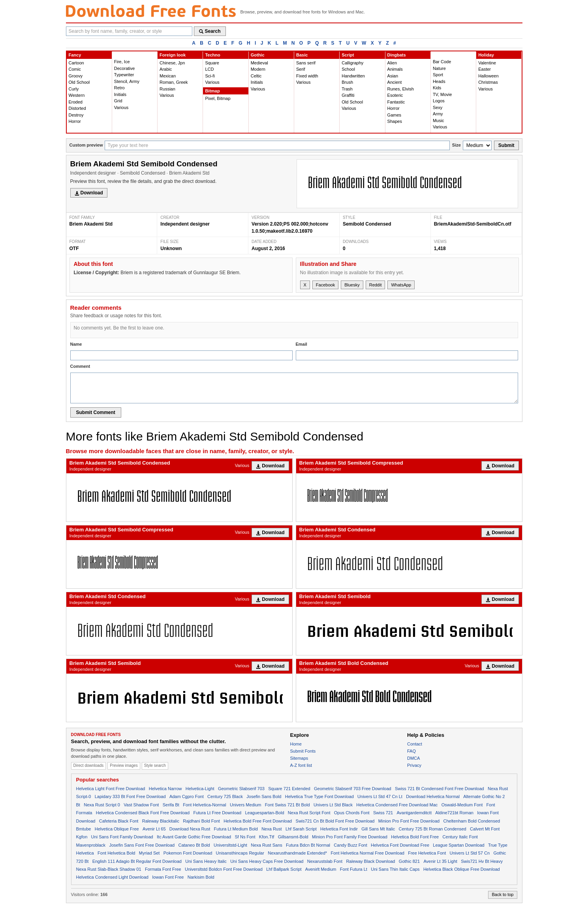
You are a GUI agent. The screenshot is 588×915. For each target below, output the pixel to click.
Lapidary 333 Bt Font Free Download (130, 796)
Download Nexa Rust (190, 829)
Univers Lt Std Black (333, 805)
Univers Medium (245, 805)
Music (439, 120)
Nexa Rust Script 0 (102, 805)
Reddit (376, 285)
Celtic (256, 76)
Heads (439, 81)
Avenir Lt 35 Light (440, 861)
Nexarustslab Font (325, 861)
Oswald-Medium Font (462, 805)
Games (394, 115)
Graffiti (348, 95)
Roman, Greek (174, 82)
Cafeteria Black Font (119, 821)
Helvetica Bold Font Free (415, 837)
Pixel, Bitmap (218, 98)
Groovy (76, 76)
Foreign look (173, 55)
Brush (347, 82)
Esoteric (395, 95)
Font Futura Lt (354, 869)
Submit (506, 145)
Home (296, 744)
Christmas (488, 82)
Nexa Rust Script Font (309, 813)
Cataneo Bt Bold (194, 845)
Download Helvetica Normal (433, 796)
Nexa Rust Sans (266, 845)
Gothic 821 (409, 861)
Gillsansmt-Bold (293, 837)
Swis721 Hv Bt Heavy (482, 861)
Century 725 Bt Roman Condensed (433, 829)
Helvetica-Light (200, 789)
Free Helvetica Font (427, 853)
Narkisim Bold (201, 877)
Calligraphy (352, 63)
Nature (439, 68)
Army (438, 114)
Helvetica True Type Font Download (319, 796)
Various (121, 107)
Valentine (487, 63)
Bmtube (84, 829)
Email (302, 344)
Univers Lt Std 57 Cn (470, 853)
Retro (119, 88)
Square (212, 63)
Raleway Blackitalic (161, 821)
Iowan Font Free (168, 877)
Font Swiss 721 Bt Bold (287, 805)
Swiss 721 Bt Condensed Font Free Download (440, 789)
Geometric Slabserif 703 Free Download (353, 789)
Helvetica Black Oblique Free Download (462, 869)
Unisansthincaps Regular (240, 853)
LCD (209, 69)
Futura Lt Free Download (217, 813)
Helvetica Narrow (165, 789)
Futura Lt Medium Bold (236, 829)
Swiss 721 (383, 813)
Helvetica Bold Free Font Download (258, 821)
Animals (395, 69)
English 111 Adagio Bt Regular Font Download (137, 861)
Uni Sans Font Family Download (122, 837)
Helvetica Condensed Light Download (112, 877)
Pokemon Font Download (188, 853)
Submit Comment (96, 412)
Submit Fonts (303, 751)
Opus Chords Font (352, 813)
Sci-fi (210, 76)
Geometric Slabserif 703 (241, 789)
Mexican (168, 76)
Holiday (486, 55)
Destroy (76, 115)
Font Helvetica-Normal (204, 805)
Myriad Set (149, 853)
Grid (118, 101)
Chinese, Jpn (172, 63)
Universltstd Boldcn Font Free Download (224, 869)
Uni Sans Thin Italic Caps (395, 869)
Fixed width (307, 76)
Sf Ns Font (245, 837)
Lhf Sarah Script (301, 829)
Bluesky (352, 285)
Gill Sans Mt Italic (378, 829)
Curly (74, 89)
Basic (302, 55)
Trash (347, 89)
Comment (80, 366)
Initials (120, 94)
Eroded (76, 102)
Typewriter (124, 75)
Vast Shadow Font (141, 805)
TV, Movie (442, 94)
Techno (212, 55)
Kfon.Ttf (267, 837)
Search (210, 31)
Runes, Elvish (401, 89)
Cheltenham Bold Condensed (472, 821)
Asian (393, 76)
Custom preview (86, 145)
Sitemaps (299, 758)
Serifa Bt (171, 805)
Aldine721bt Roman (454, 813)
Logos (439, 101)
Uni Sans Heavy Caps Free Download (267, 861)
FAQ (411, 751)
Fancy (75, 55)
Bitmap (212, 91)
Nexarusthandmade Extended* (297, 853)
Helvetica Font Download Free (400, 845)
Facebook (325, 285)
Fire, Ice (122, 62)
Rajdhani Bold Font (201, 821)
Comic (75, 69)
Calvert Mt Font (485, 829)
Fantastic (396, 102)
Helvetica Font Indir (339, 829)
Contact (415, 744)
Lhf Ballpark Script (284, 869)
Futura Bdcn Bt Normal (308, 845)
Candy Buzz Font (350, 845)
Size (456, 145)
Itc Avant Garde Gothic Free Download (194, 837)
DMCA (413, 758)
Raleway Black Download (370, 861)
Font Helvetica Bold (116, 853)
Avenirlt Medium (321, 869)
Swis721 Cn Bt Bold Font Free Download (335, 821)
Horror (75, 121)
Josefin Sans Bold (264, 796)
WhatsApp (401, 285)
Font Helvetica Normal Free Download (367, 853)
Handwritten (353, 76)
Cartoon (76, 63)
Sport (438, 75)
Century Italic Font (460, 837)
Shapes (395, 121)
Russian (167, 89)
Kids (437, 88)
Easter (485, 69)
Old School (79, 82)
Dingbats (397, 55)
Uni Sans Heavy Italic (206, 861)
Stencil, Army (127, 81)
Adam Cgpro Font (187, 796)
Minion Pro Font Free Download (409, 821)
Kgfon (82, 837)
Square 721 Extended (289, 789)
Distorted (77, 108)
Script (348, 55)
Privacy (414, 765)
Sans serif (306, 63)
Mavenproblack (91, 845)
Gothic (258, 55)
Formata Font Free (163, 869)
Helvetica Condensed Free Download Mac (397, 805)
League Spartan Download (458, 845)
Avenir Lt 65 (154, 829)
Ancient (395, 82)
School (348, 69)
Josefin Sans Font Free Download (142, 845)
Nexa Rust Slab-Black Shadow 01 (109, 869)
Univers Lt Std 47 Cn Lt (380, 796)
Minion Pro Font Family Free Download (350, 837)
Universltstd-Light (230, 845)
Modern (258, 69)
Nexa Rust (271, 829)
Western (77, 95)
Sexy (438, 107)
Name (76, 344)
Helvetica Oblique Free (117, 829)
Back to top (503, 894)
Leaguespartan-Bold (264, 813)
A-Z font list (301, 765)
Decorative (125, 68)
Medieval (259, 63)
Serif (301, 69)
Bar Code (442, 62)
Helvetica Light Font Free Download (111, 789)
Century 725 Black (225, 796)
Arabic (166, 69)
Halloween (488, 76)
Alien (392, 63)
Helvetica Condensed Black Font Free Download (143, 813)
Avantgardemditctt (414, 813)
